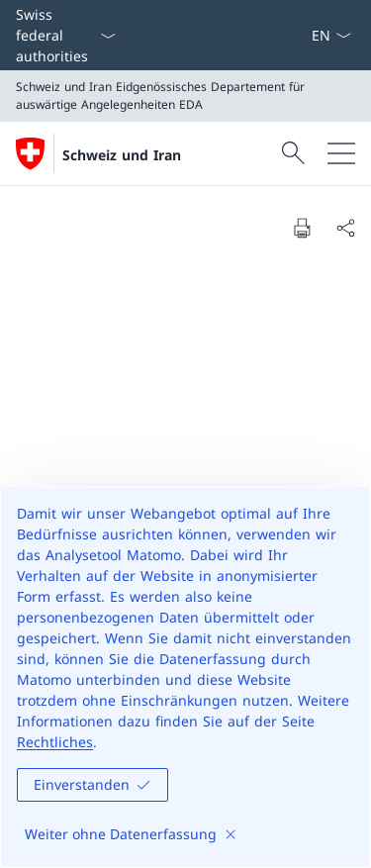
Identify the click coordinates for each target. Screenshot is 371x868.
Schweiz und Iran (122, 155)
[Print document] (302, 228)
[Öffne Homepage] (98, 153)
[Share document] (345, 228)
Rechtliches (55, 742)
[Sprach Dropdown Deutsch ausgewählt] (331, 35)
